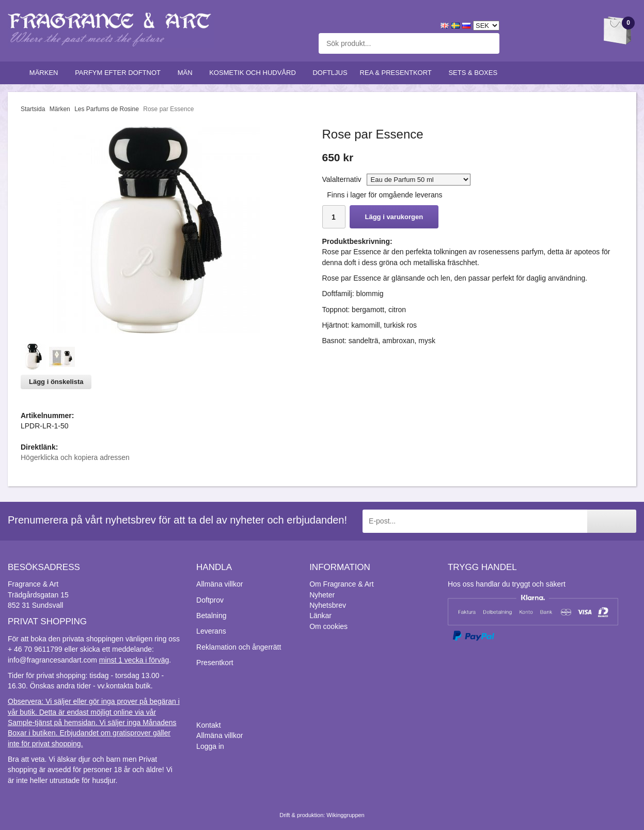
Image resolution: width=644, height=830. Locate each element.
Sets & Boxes (475, 73)
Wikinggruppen (345, 815)
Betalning (211, 616)
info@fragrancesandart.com (52, 660)
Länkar (320, 616)
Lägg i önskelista (56, 382)
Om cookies (328, 626)
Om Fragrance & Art (341, 584)
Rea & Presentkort (398, 73)
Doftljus (330, 73)
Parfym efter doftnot (120, 73)
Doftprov (210, 600)
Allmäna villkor (219, 584)
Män (187, 73)
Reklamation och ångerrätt (239, 647)
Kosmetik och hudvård (255, 73)
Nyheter (322, 595)
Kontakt (208, 725)
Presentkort (215, 663)
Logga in (210, 746)
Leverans (211, 631)
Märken (46, 73)
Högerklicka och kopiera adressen (75, 457)
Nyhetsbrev (328, 605)
